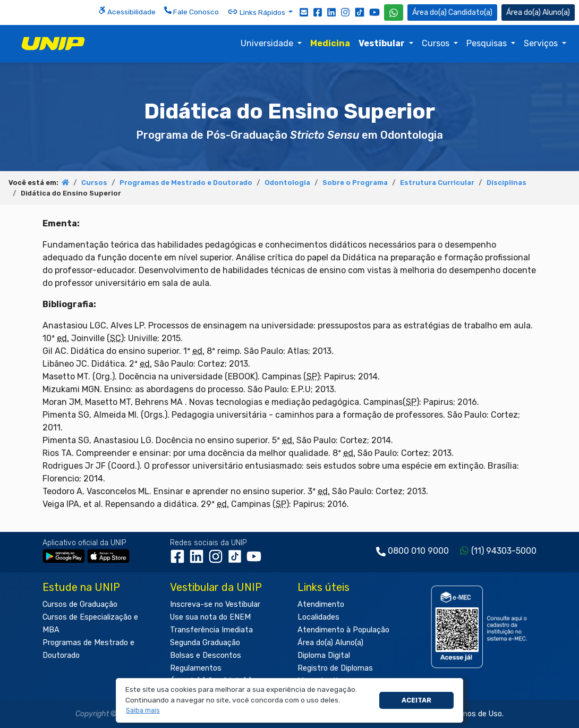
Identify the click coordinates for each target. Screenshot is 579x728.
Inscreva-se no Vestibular (215, 604)
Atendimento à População (343, 630)
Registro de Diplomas (335, 668)
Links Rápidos (257, 12)
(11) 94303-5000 (504, 551)
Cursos (437, 43)
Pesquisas (488, 43)
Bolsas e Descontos (206, 655)
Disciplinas (506, 183)
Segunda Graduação (205, 643)
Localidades (318, 617)
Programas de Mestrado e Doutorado (186, 183)
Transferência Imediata (211, 630)
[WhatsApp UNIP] (394, 12)
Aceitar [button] (416, 700)
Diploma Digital (324, 655)
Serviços (542, 43)
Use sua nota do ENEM (210, 617)
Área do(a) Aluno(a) (330, 643)
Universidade (268, 43)
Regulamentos (196, 668)
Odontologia (287, 183)
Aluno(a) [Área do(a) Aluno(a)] (538, 12)
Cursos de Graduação (80, 604)
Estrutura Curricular (437, 183)
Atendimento (321, 604)
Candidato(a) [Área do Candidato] (452, 12)
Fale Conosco (191, 11)
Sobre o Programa (355, 183)
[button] (143, 711)
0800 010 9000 (418, 551)
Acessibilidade (127, 11)
